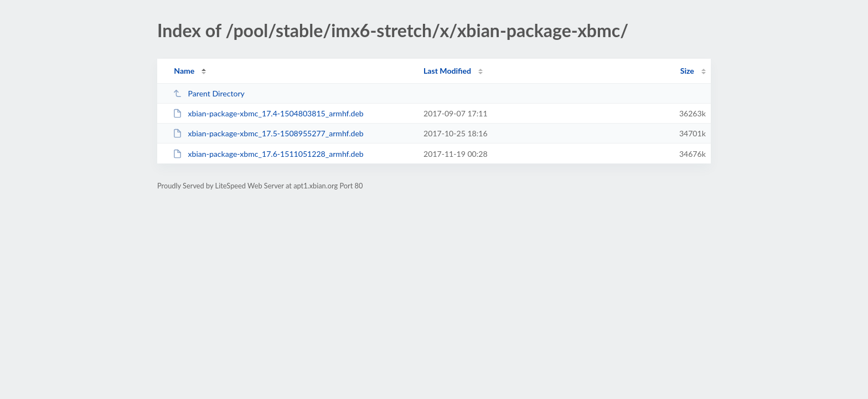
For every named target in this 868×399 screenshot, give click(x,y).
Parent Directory (209, 93)
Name (184, 71)
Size (687, 71)
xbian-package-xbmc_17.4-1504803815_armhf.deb (268, 113)
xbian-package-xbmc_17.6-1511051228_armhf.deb (268, 154)
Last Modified (447, 71)
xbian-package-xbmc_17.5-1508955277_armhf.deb (268, 133)
